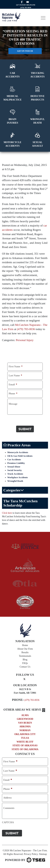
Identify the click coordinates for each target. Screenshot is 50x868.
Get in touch (25, 51)
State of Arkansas (25, 745)
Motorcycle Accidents (18, 452)
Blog (25, 660)
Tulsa (25, 738)
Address (8, 798)
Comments (9, 808)
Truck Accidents (15, 474)
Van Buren (25, 723)
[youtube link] (28, 2)
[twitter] (24, 679)
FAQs (25, 663)
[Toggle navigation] (43, 18)
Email (13, 385)
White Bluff (25, 742)
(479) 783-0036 (26, 329)
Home (25, 645)
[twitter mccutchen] (25, 2)
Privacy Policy (31, 854)
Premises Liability (16, 463)
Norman (25, 730)
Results (25, 652)
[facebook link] (22, 2)
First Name (16, 367)
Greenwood (25, 719)
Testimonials (25, 656)
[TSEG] (25, 860)
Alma (25, 715)
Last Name (15, 376)
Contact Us (25, 667)
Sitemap (43, 854)
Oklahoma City (25, 734)
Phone (13, 394)
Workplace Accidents (18, 477)
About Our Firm (25, 649)
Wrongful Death (15, 481)
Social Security (15, 470)
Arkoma (25, 727)
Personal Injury (25, 340)
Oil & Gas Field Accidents (20, 456)
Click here (7, 513)
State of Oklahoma (25, 749)
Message (13, 404)
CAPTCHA (13, 418)
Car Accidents (14, 460)
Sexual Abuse (14, 467)
